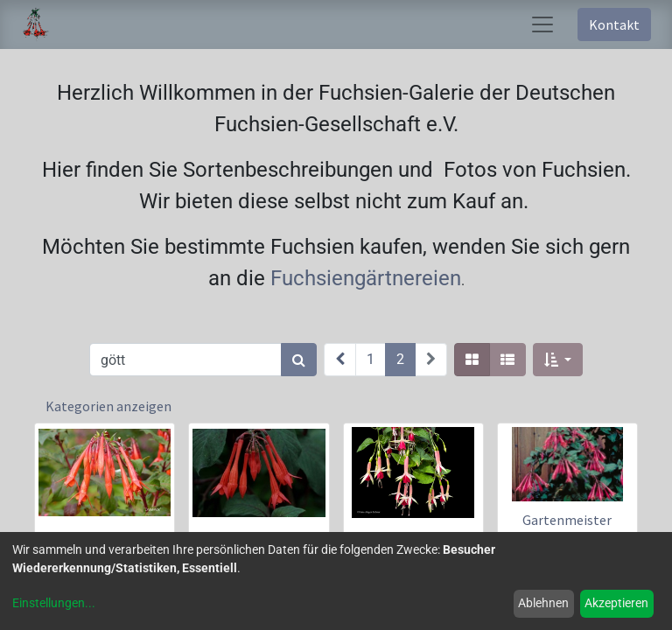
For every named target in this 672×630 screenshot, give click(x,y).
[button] (558, 360)
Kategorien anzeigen (108, 406)
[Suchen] (299, 360)
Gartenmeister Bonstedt (567, 528)
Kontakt (614, 24)
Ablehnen (543, 603)
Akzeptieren (616, 603)
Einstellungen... (54, 603)
